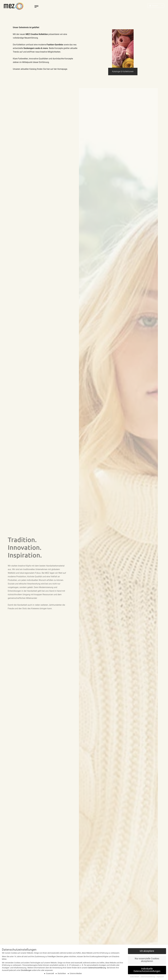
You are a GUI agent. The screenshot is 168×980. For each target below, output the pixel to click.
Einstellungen (26, 970)
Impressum (160, 977)
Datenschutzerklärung (97, 968)
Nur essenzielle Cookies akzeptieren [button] (147, 960)
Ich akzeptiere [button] (147, 951)
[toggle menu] (36, 6)
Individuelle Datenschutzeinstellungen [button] (147, 970)
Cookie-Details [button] (135, 977)
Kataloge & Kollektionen (123, 71)
